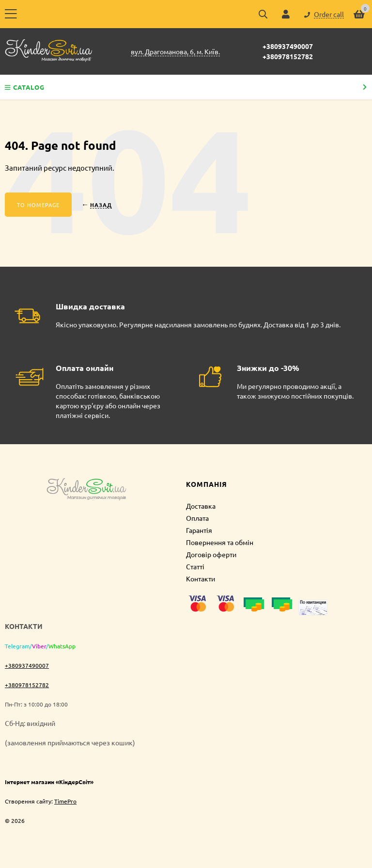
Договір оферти (211, 554)
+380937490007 (288, 46)
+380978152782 (288, 56)
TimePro (65, 801)
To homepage (38, 205)
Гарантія (199, 530)
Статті (195, 566)
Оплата (197, 518)
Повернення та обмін (220, 542)
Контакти (201, 579)
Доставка (201, 506)
